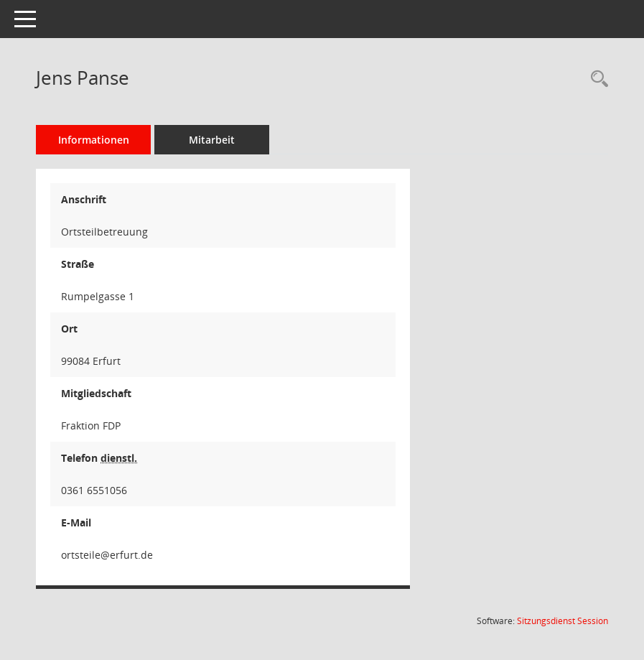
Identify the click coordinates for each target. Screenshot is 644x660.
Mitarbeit (212, 140)
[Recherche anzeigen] (596, 79)
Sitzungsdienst (563, 621)
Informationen (94, 140)
